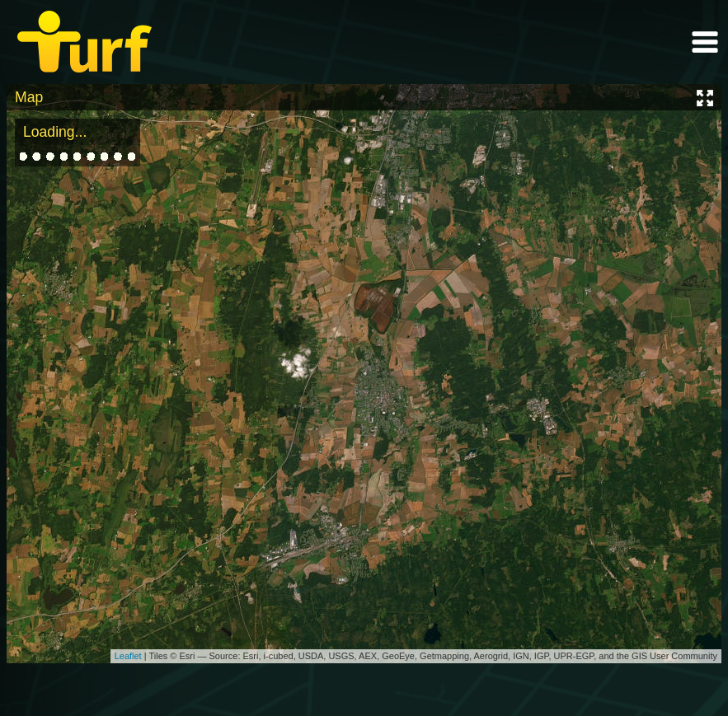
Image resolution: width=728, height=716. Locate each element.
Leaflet (128, 656)
